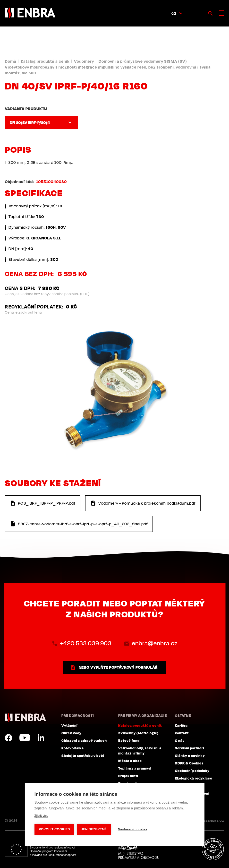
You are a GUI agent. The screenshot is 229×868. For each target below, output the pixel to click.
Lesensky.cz (213, 821)
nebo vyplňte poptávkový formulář (118, 667)
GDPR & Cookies (189, 763)
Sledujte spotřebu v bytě (83, 755)
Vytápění (69, 725)
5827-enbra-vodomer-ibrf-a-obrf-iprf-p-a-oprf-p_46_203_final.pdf (83, 524)
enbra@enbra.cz (155, 643)
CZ (174, 13)
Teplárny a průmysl (135, 768)
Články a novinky (190, 755)
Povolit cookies (54, 829)
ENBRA (25, 717)
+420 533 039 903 (86, 643)
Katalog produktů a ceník (45, 61)
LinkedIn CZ (41, 738)
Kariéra (181, 725)
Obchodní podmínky (192, 771)
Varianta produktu (26, 109)
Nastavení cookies (132, 829)
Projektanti (128, 776)
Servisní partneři (189, 748)
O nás (180, 740)
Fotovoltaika (73, 748)
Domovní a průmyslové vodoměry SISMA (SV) (143, 61)
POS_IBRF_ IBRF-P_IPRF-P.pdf (47, 503)
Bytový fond (129, 740)
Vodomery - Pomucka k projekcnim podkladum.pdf (147, 503)
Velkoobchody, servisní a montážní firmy (140, 750)
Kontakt (182, 733)
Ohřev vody (72, 733)
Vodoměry (84, 61)
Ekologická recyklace (194, 778)
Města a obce (130, 761)
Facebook (8, 738)
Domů (11, 61)
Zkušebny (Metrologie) (138, 733)
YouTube (25, 738)
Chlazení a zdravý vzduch (84, 740)
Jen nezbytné (94, 829)
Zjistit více (41, 816)
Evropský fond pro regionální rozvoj (40, 849)
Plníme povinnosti (213, 849)
